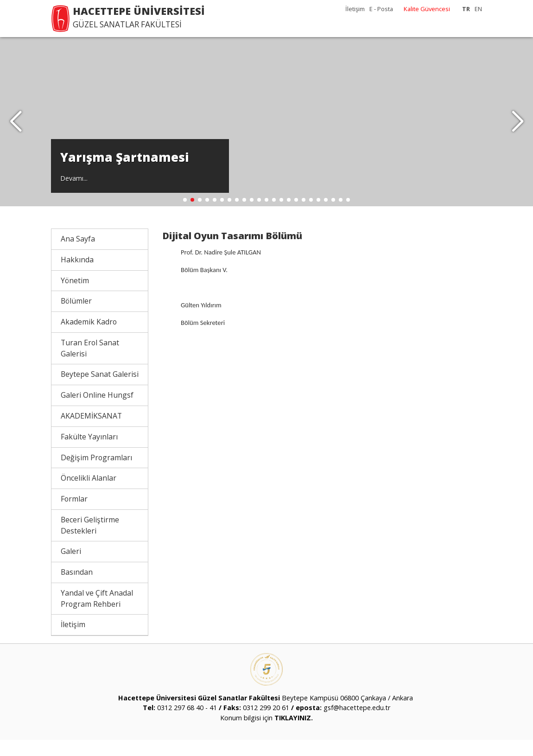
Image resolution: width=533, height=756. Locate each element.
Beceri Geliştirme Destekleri (90, 541)
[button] (517, 130)
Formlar (74, 515)
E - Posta (381, 9)
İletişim (355, 9)
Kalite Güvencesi (427, 9)
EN (478, 9)
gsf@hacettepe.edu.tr (357, 724)
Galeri (71, 567)
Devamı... (74, 193)
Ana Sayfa (78, 255)
